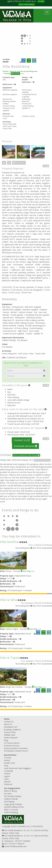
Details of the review (42, 460)
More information (27, 4)
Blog (6, 740)
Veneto (7, 760)
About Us (8, 724)
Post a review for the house (26, 455)
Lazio (6, 779)
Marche (7, 782)
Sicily (6, 766)
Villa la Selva (9, 600)
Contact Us (22, 440)
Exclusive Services (12, 746)
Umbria (7, 774)
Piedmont (8, 784)
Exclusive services (25, 446)
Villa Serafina (9, 542)
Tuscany (8, 758)
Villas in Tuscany (11, 810)
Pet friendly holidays (13, 796)
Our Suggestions (12, 788)
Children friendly (11, 799)
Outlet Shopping (11, 812)
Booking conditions (12, 730)
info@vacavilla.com (18, 846)
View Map (15, 74)
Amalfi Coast (10, 763)
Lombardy (8, 771)
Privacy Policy (10, 732)
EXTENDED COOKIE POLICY (16, 751)
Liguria (7, 776)
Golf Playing (9, 802)
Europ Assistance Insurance (16, 748)
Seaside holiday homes (14, 807)
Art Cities (8, 794)
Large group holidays (13, 804)
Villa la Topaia (10, 658)
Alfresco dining (10, 791)
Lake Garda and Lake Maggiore (18, 768)
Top (46, 166)
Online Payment (11, 738)
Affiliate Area (10, 735)
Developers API (11, 727)
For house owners (12, 743)
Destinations (10, 755)
